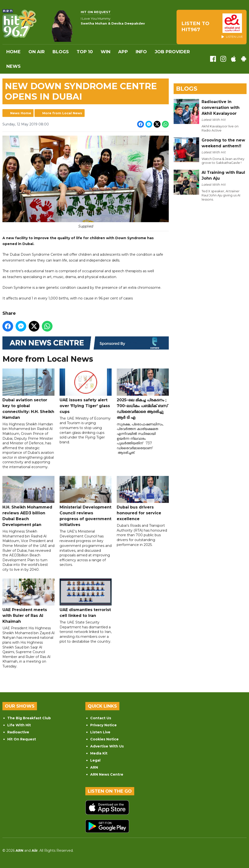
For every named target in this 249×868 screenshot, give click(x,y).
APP (123, 52)
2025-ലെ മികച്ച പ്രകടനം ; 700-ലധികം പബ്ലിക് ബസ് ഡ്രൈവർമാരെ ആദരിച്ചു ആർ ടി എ (143, 394)
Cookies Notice (104, 739)
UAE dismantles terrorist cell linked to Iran (86, 598)
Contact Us (101, 718)
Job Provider (172, 52)
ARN (94, 767)
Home (13, 52)
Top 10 (85, 52)
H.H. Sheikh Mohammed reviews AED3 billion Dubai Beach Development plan (28, 502)
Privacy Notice (103, 725)
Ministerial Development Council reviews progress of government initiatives (86, 502)
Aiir (35, 850)
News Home (21, 113)
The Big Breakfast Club (29, 718)
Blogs (61, 52)
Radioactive (18, 732)
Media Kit (99, 753)
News (13, 66)
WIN (106, 52)
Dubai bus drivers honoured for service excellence (143, 499)
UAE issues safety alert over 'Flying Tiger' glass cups (86, 391)
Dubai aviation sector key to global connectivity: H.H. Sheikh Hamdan (28, 394)
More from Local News (62, 113)
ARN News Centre (107, 774)
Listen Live (100, 732)
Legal (95, 760)
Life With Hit (19, 725)
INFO (141, 52)
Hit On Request (22, 739)
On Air (37, 52)
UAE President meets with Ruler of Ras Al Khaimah (28, 601)
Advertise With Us (107, 746)
